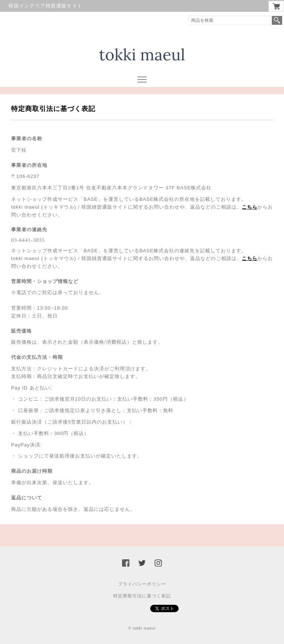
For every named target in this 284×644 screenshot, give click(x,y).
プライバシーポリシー (142, 584)
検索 (277, 20)
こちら (250, 207)
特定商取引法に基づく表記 (142, 596)
